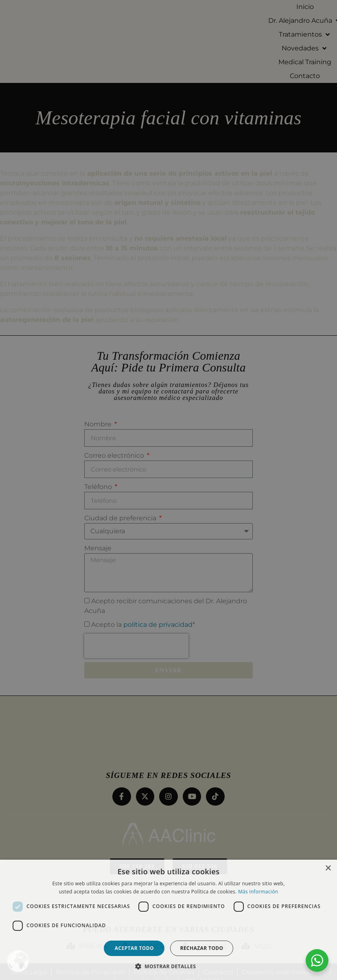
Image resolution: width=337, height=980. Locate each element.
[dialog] (168, 490)
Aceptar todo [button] (134, 948)
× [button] (328, 868)
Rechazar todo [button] (201, 948)
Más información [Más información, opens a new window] (258, 892)
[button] (168, 966)
